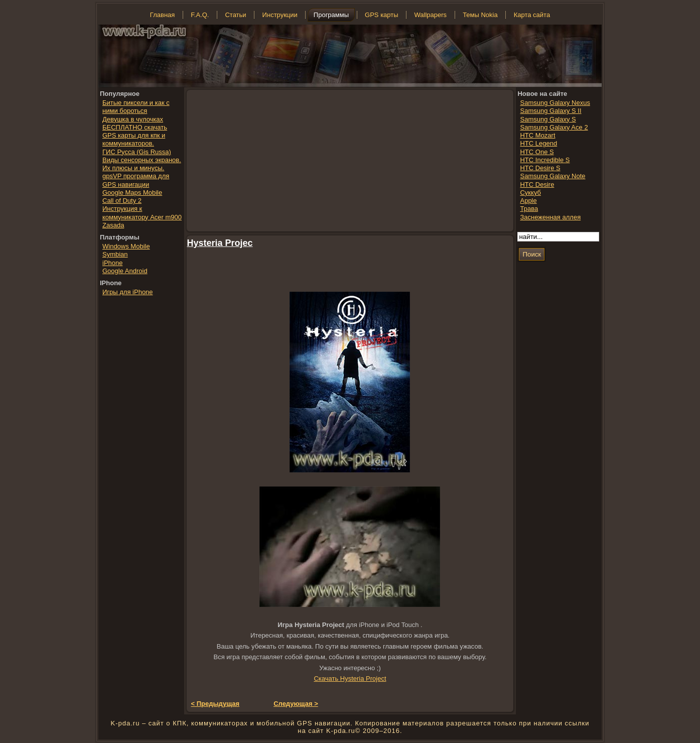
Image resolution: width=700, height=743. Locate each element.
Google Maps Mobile (132, 193)
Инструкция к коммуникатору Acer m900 (142, 213)
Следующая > (296, 704)
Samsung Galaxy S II (550, 111)
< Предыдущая (216, 704)
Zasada (113, 225)
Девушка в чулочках (133, 119)
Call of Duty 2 (122, 201)
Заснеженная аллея (550, 217)
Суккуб (530, 193)
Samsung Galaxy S (548, 119)
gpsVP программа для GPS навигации (136, 180)
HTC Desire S (540, 168)
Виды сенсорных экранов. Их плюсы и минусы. (142, 164)
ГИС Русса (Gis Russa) (137, 152)
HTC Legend (538, 143)
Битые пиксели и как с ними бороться (136, 107)
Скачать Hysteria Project (350, 678)
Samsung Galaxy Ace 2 (554, 127)
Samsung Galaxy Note (552, 176)
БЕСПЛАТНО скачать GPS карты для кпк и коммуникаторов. (135, 136)
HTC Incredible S (545, 160)
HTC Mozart (537, 135)
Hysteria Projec (220, 243)
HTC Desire (537, 184)
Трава (529, 209)
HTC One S (537, 152)
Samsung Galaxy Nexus (555, 103)
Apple (528, 201)
